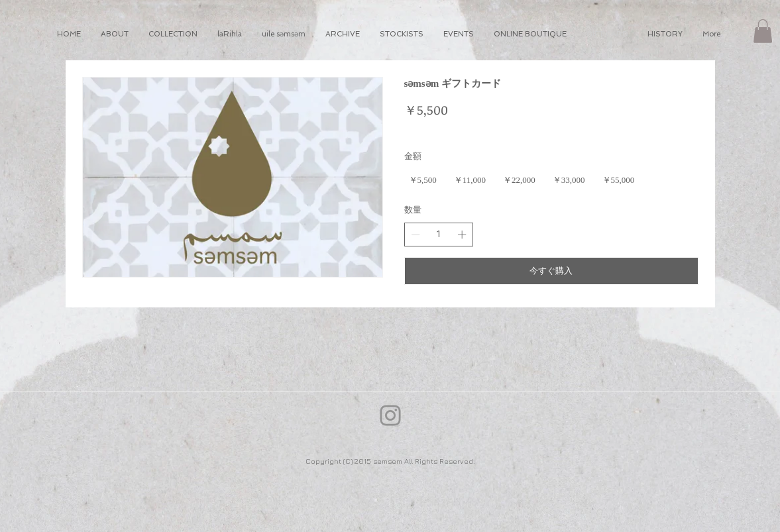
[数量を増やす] (462, 235)
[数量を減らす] (416, 235)
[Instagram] (390, 415)
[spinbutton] (438, 235)
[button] (763, 31)
